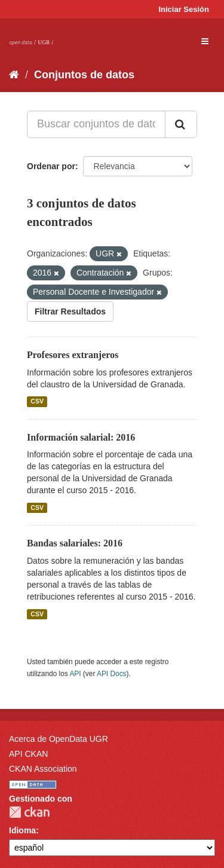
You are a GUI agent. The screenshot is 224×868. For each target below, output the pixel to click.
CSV (37, 402)
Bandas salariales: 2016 (75, 543)
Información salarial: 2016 (81, 437)
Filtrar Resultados (70, 311)
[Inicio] (14, 75)
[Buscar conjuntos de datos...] (96, 124)
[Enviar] (181, 124)
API (75, 674)
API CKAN (28, 754)
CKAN (29, 812)
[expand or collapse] (205, 41)
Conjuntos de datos (84, 75)
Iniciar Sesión (184, 9)
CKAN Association (43, 769)
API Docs (112, 674)
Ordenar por (51, 166)
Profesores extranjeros (73, 355)
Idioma (22, 830)
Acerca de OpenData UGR (59, 739)
